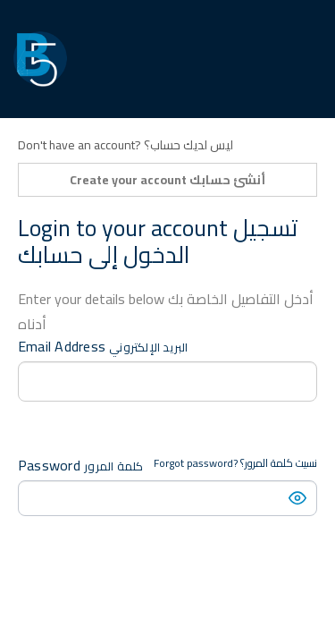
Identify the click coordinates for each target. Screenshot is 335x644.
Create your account (167, 180)
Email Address (103, 347)
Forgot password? (235, 463)
